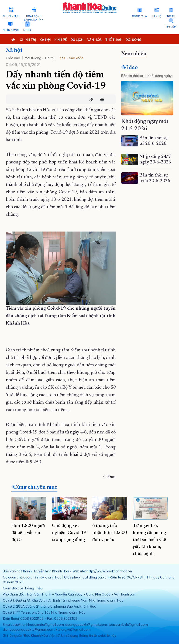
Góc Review (140, 16)
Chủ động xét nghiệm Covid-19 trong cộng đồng (69, 533)
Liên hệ (157, 16)
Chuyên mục (11, 16)
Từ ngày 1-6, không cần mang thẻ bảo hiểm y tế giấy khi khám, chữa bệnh (149, 540)
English (171, 16)
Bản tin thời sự (132, 76)
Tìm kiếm (171, 27)
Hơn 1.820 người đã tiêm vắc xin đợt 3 (28, 533)
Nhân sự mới (11, 30)
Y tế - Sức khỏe (71, 58)
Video (130, 68)
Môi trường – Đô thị (40, 58)
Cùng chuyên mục (35, 487)
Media (27, 30)
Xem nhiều (134, 54)
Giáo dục (13, 58)
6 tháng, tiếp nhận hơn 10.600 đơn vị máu (110, 533)
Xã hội (14, 50)
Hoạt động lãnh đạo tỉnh (34, 18)
